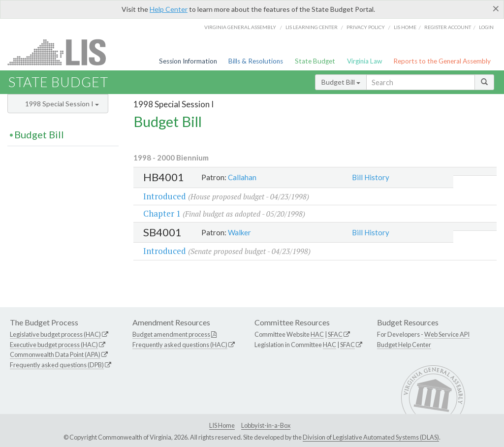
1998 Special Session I (62, 104)
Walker (239, 232)
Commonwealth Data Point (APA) (55, 354)
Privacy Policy (366, 27)
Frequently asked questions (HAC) (180, 345)
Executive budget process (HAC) (54, 345)
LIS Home (222, 425)
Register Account (448, 27)
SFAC (335, 334)
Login (486, 27)
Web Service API (447, 334)
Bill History (371, 177)
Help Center (169, 9)
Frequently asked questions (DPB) (57, 365)
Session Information (188, 61)
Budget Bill (341, 82)
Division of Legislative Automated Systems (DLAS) (371, 437)
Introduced (165, 196)
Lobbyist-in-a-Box (266, 425)
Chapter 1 (162, 213)
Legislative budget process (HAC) (55, 334)
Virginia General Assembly (240, 27)
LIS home (405, 27)
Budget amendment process (171, 334)
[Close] (496, 8)
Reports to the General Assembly (442, 61)
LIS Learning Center (312, 27)
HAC (317, 334)
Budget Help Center (404, 345)
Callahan (242, 177)
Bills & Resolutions (256, 61)
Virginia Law (364, 61)
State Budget (315, 61)
